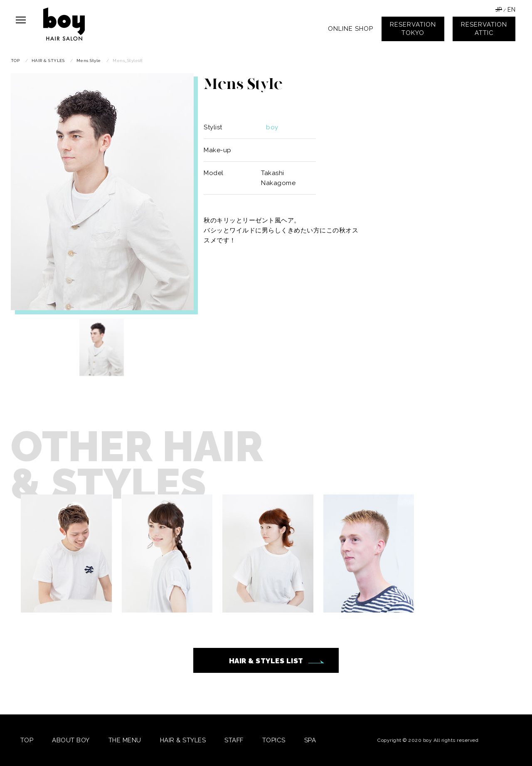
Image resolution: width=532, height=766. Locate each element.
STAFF (234, 740)
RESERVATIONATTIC (484, 29)
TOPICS (274, 740)
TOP (27, 740)
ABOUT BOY (71, 740)
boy (272, 127)
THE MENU (125, 740)
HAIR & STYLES (183, 740)
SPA (310, 740)
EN (511, 10)
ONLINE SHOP (351, 29)
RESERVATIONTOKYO (413, 29)
